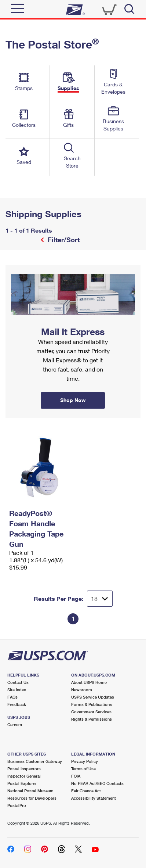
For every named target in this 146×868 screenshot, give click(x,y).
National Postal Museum (30, 791)
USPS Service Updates (93, 697)
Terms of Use (83, 769)
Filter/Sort (63, 240)
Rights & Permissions (92, 719)
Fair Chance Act (86, 791)
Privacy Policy (85, 761)
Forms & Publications (92, 704)
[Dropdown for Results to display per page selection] (100, 599)
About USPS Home (89, 682)
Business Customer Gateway (35, 761)
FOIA (76, 776)
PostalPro (17, 805)
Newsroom (82, 690)
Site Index (17, 690)
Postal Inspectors (24, 769)
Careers (15, 724)
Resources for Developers (32, 798)
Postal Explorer (22, 783)
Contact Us (18, 682)
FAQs (12, 697)
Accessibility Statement (94, 798)
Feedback (17, 704)
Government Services (91, 712)
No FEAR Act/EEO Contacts (97, 783)
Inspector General (24, 776)
